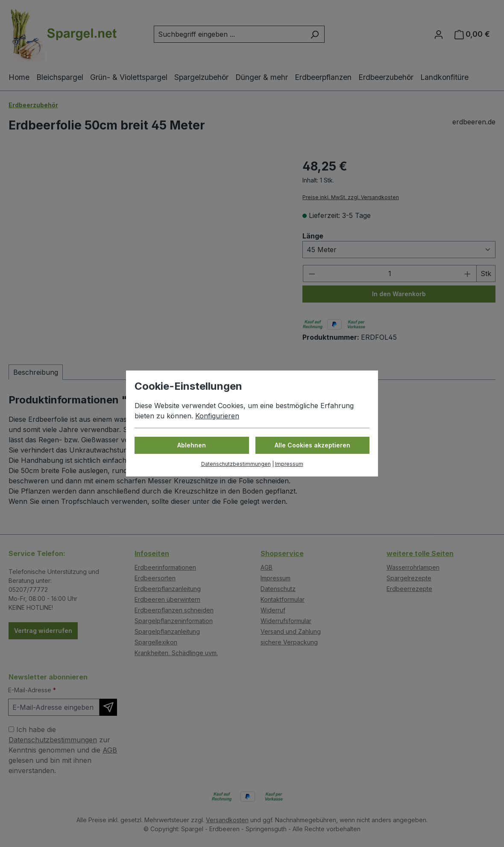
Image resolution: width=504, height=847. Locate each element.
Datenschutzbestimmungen (236, 464)
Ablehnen (192, 445)
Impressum (289, 464)
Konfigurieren (217, 416)
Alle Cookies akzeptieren (312, 445)
